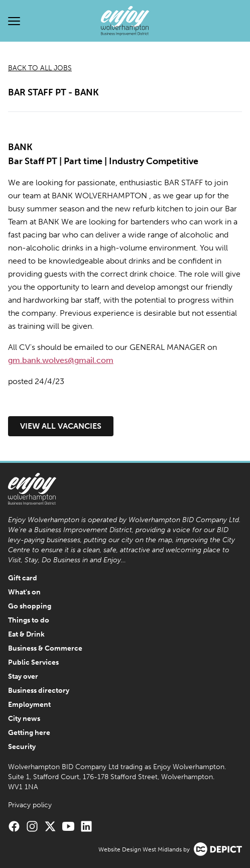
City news (24, 719)
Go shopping (30, 606)
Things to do (29, 620)
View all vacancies (61, 426)
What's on (24, 592)
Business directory (39, 691)
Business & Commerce (45, 648)
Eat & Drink (26, 634)
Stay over (23, 676)
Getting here (29, 733)
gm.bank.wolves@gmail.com (61, 360)
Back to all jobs (40, 68)
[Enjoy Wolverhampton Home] (125, 21)
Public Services (33, 662)
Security (22, 747)
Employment (29, 705)
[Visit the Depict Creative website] (218, 849)
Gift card (23, 578)
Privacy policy (30, 805)
